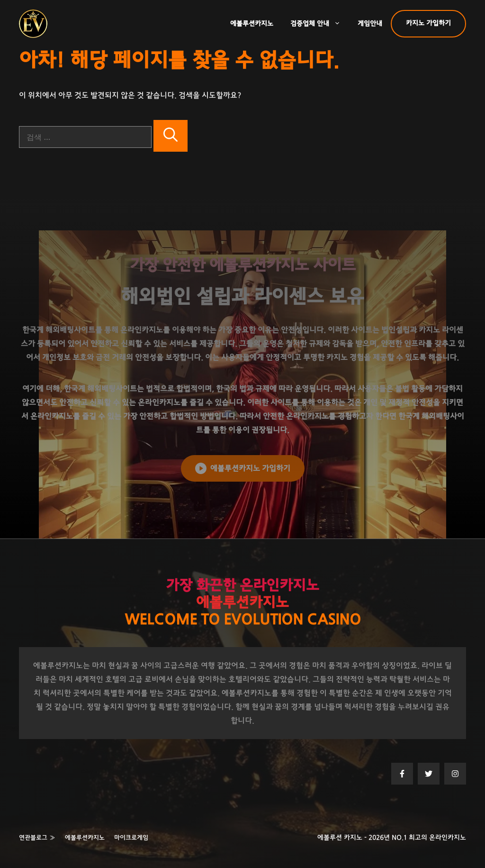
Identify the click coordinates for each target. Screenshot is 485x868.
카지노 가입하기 (428, 23)
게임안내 (370, 24)
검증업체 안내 (320, 24)
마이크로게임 (131, 838)
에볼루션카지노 (252, 24)
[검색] (171, 136)
